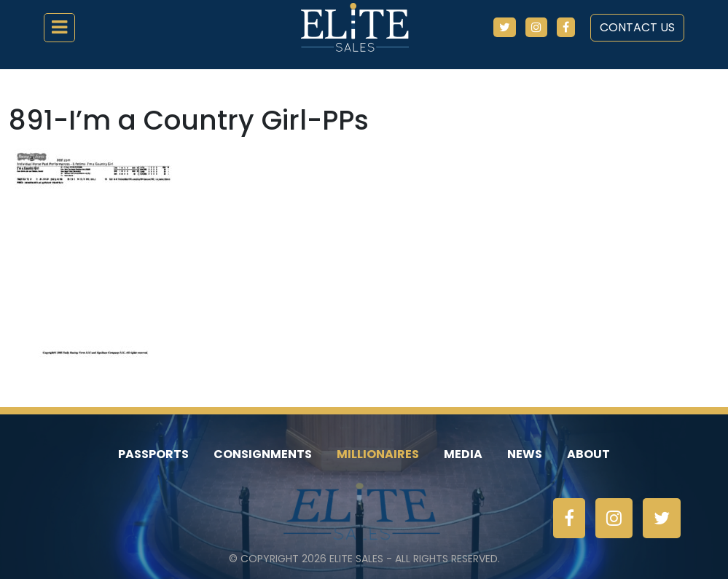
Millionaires (378, 454)
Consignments (263, 454)
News (525, 454)
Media (463, 454)
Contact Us (637, 27)
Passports (153, 454)
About (588, 454)
